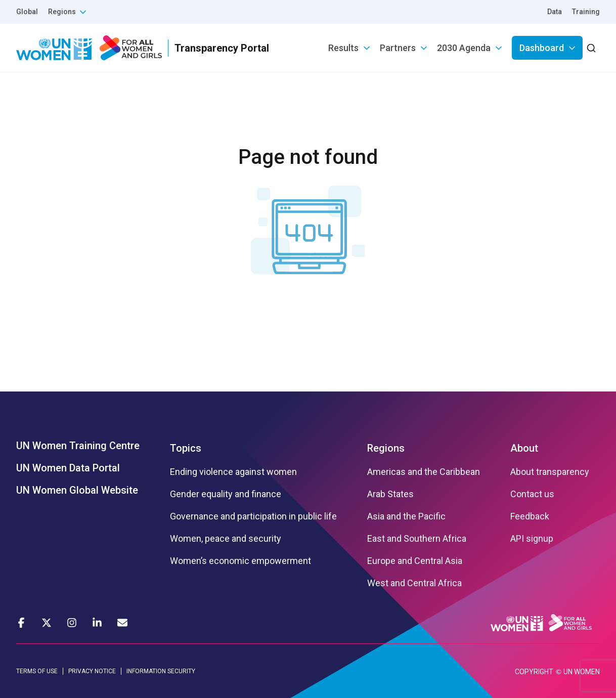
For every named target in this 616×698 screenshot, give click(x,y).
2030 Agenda (464, 48)
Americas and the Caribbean (424, 472)
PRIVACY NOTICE (92, 671)
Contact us (532, 494)
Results (343, 48)
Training (586, 12)
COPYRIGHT (534, 672)
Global (27, 12)
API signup (532, 539)
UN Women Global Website (77, 490)
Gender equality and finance (226, 494)
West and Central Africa (414, 583)
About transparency (550, 472)
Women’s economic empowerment (240, 561)
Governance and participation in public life (253, 516)
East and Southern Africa (417, 539)
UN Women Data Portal (68, 468)
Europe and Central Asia (415, 561)
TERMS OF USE (37, 671)
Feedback (530, 516)
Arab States (390, 494)
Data (555, 12)
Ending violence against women (233, 472)
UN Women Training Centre (78, 446)
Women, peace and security (226, 539)
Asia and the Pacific (406, 516)
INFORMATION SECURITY (161, 671)
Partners (398, 48)
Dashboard (542, 48)
